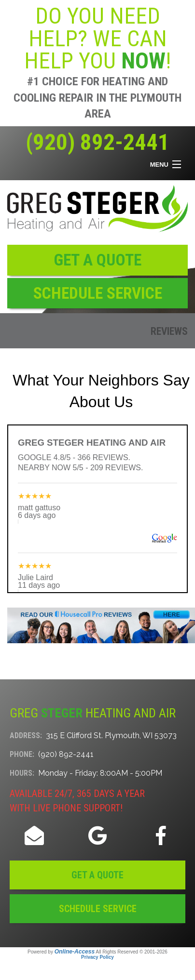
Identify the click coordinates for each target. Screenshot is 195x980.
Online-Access (75, 952)
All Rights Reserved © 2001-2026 (132, 952)
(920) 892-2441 (97, 142)
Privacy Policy (97, 957)
